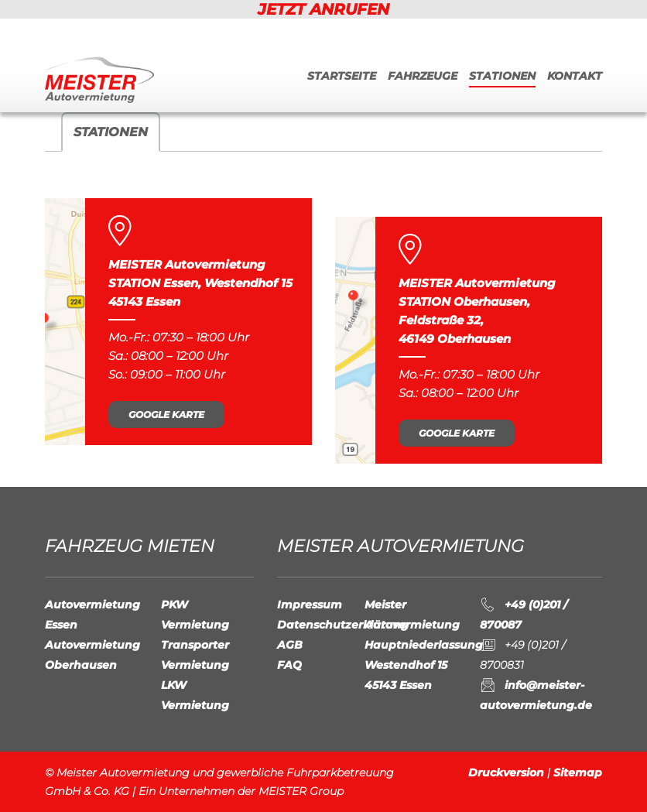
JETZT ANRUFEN (323, 9)
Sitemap (578, 773)
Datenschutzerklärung (343, 625)
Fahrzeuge (423, 76)
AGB (290, 645)
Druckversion (506, 773)
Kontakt (575, 76)
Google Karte (166, 415)
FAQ (289, 665)
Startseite (342, 76)
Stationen (502, 76)
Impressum (310, 605)
